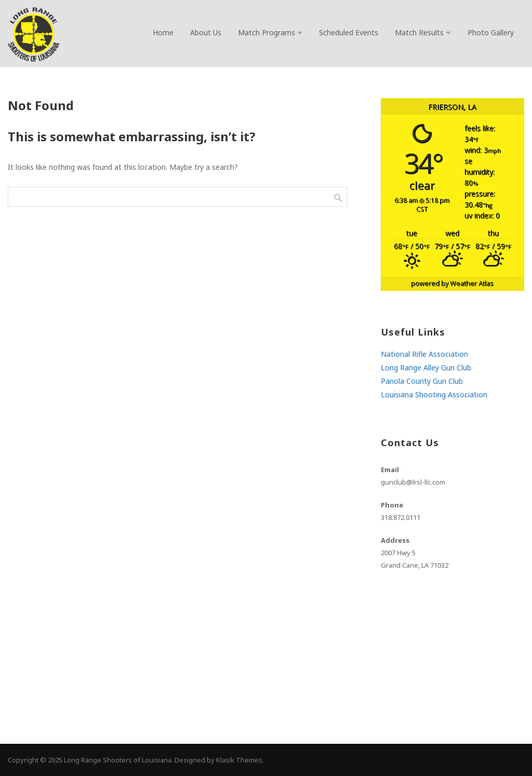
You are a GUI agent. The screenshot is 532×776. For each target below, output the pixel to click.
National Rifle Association (424, 354)
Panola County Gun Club (422, 381)
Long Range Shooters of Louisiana (118, 760)
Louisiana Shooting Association (434, 394)
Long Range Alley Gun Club (426, 367)
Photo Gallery (491, 32)
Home (163, 32)
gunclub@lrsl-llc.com (413, 482)
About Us (206, 32)
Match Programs (267, 32)
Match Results (419, 32)
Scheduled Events (349, 32)
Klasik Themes (239, 760)
